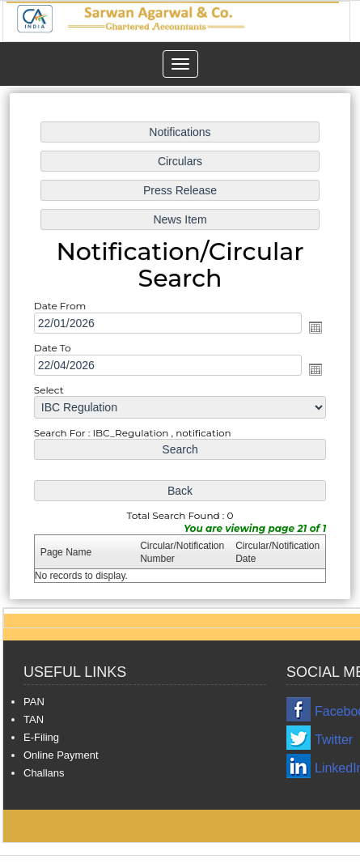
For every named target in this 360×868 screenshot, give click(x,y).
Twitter (334, 740)
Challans (44, 773)
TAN (34, 719)
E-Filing (41, 737)
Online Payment (61, 755)
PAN (34, 702)
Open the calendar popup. (313, 328)
